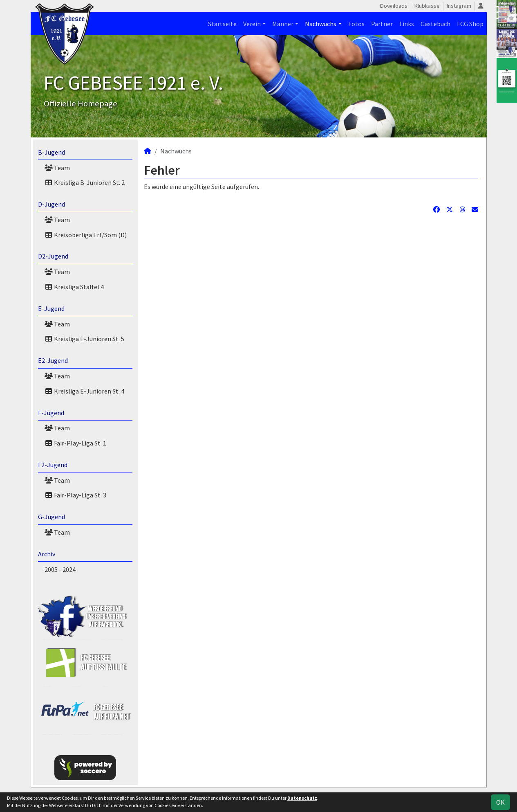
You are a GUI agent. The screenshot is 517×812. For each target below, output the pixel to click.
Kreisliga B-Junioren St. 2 (85, 182)
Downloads (394, 6)
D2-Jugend (53, 256)
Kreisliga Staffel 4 (74, 287)
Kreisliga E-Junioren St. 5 (84, 339)
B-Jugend (51, 152)
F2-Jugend (53, 465)
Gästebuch (435, 24)
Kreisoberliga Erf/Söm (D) (86, 235)
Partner (382, 24)
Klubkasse (427, 6)
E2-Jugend (53, 360)
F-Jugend (51, 413)
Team (57, 168)
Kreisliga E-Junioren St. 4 (84, 391)
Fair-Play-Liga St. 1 (75, 443)
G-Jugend (51, 517)
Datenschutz (302, 798)
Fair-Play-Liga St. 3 (75, 495)
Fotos (356, 24)
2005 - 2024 (60, 569)
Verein (252, 24)
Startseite (222, 24)
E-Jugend (51, 308)
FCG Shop (470, 24)
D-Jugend (51, 204)
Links (407, 24)
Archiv (47, 554)
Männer (283, 24)
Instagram (459, 6)
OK (500, 802)
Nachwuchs (321, 24)
